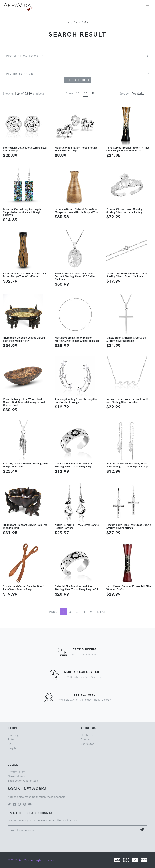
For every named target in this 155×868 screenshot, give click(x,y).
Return (12, 739)
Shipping (13, 735)
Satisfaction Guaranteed (23, 780)
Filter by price (20, 73)
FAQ (11, 744)
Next (102, 611)
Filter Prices (77, 80)
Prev (53, 611)
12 (78, 93)
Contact (86, 739)
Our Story (87, 735)
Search (88, 22)
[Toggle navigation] (148, 7)
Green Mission (17, 776)
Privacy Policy (16, 772)
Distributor (87, 744)
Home (66, 22)
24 (86, 93)
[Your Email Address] (73, 830)
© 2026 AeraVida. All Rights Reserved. (32, 860)
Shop (77, 22)
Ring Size (14, 748)
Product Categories (25, 56)
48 (93, 93)
